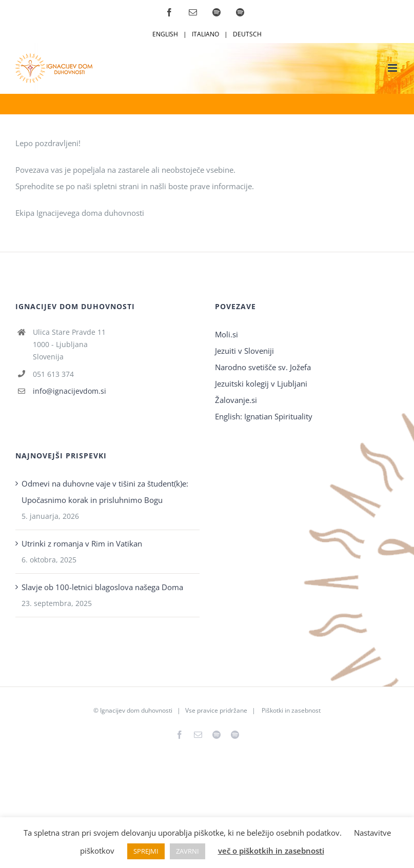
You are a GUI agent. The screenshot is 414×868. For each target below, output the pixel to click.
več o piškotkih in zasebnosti (271, 851)
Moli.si (228, 334)
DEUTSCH (247, 34)
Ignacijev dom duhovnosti (136, 710)
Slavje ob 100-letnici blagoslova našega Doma (102, 587)
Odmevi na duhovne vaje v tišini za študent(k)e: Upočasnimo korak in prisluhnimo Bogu (105, 492)
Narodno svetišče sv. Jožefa (263, 367)
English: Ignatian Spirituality (264, 416)
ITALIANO (205, 34)
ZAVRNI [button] (188, 851)
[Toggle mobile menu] (393, 68)
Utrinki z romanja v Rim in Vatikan (82, 543)
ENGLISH (165, 34)
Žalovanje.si (236, 400)
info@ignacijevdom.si (70, 391)
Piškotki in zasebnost (291, 710)
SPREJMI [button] (146, 851)
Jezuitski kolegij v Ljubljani (261, 383)
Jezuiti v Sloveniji (244, 351)
